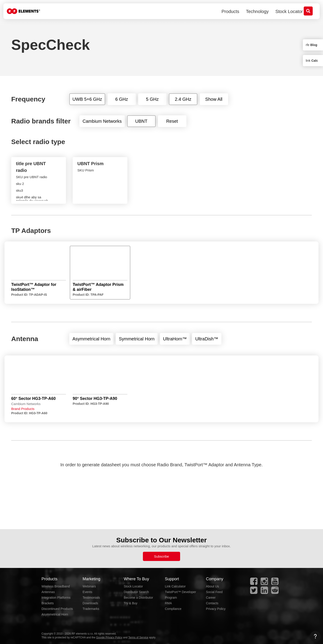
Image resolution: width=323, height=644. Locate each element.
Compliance (173, 609)
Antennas (48, 592)
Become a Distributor (139, 598)
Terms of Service (138, 637)
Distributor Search (136, 592)
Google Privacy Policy (109, 637)
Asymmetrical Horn (55, 614)
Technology (257, 11)
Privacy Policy (216, 609)
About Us (212, 586)
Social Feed (214, 592)
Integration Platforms (56, 598)
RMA (168, 603)
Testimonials (91, 598)
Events (87, 592)
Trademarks (91, 609)
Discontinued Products (57, 609)
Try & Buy (131, 603)
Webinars (89, 586)
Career (211, 598)
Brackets (48, 603)
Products (230, 11)
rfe (311, 45)
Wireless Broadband (56, 586)
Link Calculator (175, 586)
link (312, 61)
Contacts (212, 603)
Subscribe (162, 556)
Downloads (90, 603)
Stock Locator (289, 11)
